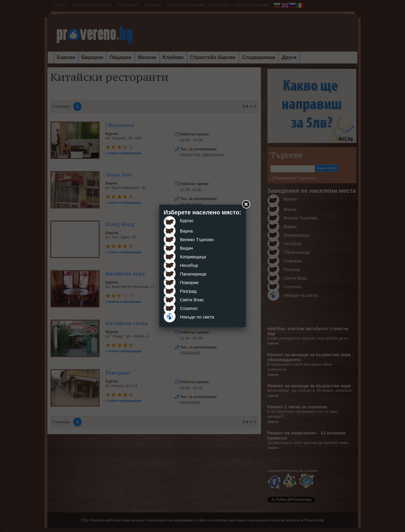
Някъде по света (197, 317)
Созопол (189, 308)
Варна (186, 231)
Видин (186, 248)
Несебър (189, 265)
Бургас (187, 220)
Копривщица (193, 257)
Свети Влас (192, 300)
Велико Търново (197, 239)
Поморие (189, 282)
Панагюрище (193, 274)
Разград (188, 291)
